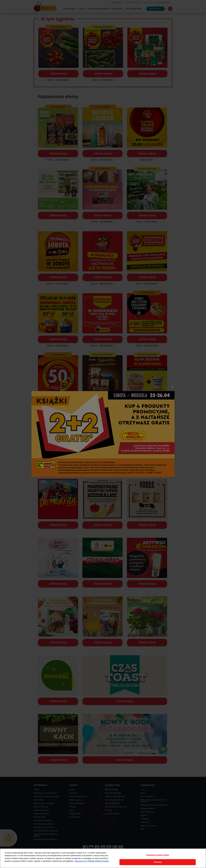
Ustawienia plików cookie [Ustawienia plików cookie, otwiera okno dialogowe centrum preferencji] (158, 855)
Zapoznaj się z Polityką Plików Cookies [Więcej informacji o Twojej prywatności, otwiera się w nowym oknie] (92, 861)
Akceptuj (158, 862)
